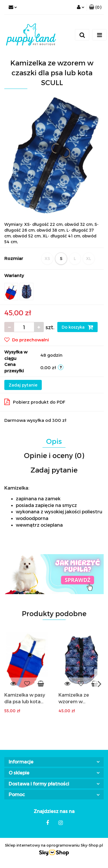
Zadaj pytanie (23, 385)
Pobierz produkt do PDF (35, 402)
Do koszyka (77, 327)
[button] (95, 7)
